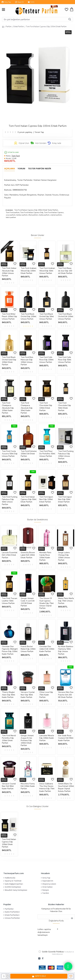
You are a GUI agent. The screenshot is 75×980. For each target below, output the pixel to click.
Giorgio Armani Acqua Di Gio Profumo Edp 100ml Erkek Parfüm (27, 741)
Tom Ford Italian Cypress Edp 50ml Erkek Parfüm (29, 499)
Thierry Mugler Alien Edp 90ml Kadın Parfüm (9, 695)
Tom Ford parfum (13, 212)
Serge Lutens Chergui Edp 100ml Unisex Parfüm (64, 556)
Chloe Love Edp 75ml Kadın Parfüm (46, 695)
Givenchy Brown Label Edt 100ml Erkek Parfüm (28, 555)
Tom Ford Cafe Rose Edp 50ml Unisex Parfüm (65, 360)
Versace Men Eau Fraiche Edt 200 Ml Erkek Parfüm (66, 695)
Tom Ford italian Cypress (54, 212)
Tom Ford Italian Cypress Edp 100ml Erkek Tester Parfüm (36, 210)
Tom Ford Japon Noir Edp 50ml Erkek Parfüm (65, 499)
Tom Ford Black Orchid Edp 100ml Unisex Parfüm (28, 317)
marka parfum (44, 215)
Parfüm (9, 27)
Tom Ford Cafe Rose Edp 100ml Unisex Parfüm (46, 360)
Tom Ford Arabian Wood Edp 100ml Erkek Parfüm (29, 271)
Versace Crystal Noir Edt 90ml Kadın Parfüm (9, 786)
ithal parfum (33, 215)
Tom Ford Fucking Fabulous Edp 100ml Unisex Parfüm (66, 455)
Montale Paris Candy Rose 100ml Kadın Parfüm (45, 556)
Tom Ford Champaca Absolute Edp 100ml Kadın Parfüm (8, 408)
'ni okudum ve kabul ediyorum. (56, 953)
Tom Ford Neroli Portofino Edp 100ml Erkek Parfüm (9, 739)
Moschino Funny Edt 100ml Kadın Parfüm (28, 786)
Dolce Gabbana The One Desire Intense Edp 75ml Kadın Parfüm (47, 788)
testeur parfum (22, 215)
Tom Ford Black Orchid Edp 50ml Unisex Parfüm (47, 317)
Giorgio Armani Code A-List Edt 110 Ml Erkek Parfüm (28, 602)
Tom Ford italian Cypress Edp (32, 212)
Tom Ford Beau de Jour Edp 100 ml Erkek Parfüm (65, 271)
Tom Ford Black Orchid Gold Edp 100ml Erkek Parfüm (9, 361)
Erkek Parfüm (19, 27)
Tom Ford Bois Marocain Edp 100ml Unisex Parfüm (27, 361)
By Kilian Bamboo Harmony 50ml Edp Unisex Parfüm (66, 650)
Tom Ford (15, 156)
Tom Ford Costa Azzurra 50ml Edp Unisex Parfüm (10, 454)
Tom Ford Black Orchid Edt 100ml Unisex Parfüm (66, 317)
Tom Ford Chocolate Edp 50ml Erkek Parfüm (65, 407)
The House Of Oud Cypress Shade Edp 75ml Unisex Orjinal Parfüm (46, 603)
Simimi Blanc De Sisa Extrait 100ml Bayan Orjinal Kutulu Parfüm (66, 788)
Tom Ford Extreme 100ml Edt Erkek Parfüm (29, 454)
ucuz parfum (11, 215)
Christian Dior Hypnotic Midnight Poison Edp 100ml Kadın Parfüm (10, 650)
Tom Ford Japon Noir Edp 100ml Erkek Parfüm (46, 499)
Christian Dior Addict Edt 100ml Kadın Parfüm (47, 649)
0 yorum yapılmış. (25, 132)
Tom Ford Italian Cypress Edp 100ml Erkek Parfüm (9, 843)
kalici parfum (11, 217)
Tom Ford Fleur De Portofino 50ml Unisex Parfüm (47, 454)
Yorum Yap (39, 132)
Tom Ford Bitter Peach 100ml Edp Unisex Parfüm (9, 317)
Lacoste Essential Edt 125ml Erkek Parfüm (10, 555)
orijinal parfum (56, 215)
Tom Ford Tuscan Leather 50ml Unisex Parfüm (10, 601)
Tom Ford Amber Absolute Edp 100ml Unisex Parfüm (9, 272)
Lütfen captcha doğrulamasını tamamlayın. (44, 932)
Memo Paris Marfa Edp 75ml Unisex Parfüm (66, 601)
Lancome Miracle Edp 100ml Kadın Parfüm (47, 738)
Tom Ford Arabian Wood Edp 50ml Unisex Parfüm (47, 271)
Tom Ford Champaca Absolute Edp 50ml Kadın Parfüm (27, 408)
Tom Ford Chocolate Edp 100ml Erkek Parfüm (46, 407)
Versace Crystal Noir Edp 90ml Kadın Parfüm (28, 695)
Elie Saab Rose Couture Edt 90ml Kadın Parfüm (66, 738)
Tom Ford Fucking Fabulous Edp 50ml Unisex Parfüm (10, 501)
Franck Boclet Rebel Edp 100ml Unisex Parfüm (28, 649)
